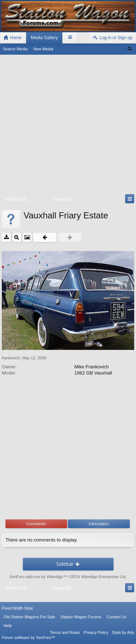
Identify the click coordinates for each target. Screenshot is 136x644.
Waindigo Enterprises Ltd (104, 577)
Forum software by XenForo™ (28, 637)
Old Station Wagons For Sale (29, 617)
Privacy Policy (96, 632)
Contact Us (116, 617)
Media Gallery (44, 38)
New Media (43, 49)
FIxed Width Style (17, 608)
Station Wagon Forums (81, 617)
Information (99, 524)
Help (8, 626)
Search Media (15, 49)
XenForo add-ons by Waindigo (36, 577)
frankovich (11, 358)
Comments (36, 524)
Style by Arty (123, 632)
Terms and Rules (65, 632)
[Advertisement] (68, 126)
